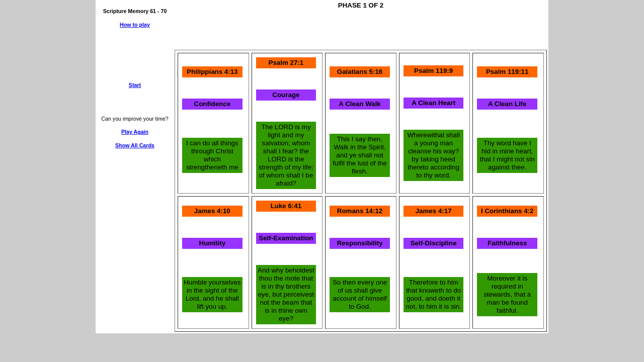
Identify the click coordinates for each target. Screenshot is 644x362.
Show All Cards (135, 145)
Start (135, 85)
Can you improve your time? (135, 119)
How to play (135, 25)
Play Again (135, 132)
